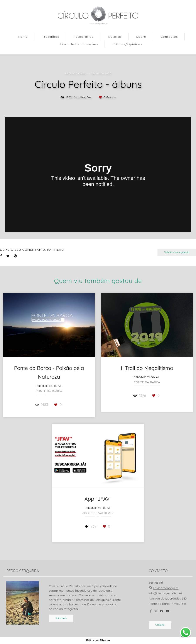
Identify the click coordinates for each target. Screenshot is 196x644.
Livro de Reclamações (79, 44)
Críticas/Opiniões (127, 44)
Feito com (98, 640)
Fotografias (84, 37)
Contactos (169, 37)
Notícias (115, 37)
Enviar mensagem (166, 588)
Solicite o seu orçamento (177, 252)
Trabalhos (51, 37)
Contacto (160, 625)
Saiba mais (61, 618)
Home (23, 37)
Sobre (141, 37)
